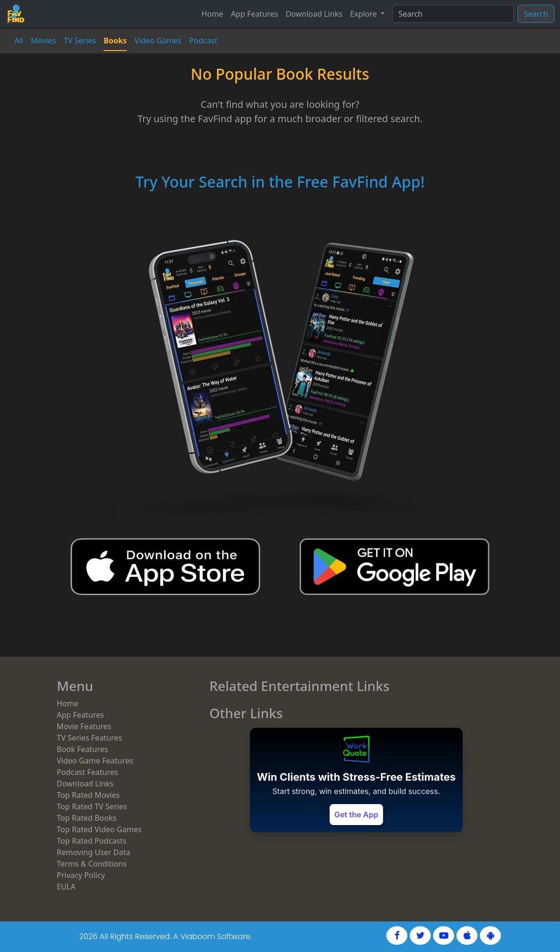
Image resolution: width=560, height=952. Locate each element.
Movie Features (84, 726)
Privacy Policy (81, 875)
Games (158, 41)
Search (536, 14)
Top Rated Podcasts (92, 841)
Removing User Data (93, 852)
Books (115, 41)
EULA (66, 887)
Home (212, 14)
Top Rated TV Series (92, 806)
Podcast (203, 41)
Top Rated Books (87, 818)
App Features (254, 14)
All (19, 41)
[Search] (453, 14)
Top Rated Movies (88, 795)
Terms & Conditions (92, 864)
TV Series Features (89, 738)
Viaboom (198, 936)
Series (80, 41)
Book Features (82, 749)
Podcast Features (87, 772)
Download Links (314, 14)
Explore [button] (364, 14)
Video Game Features (95, 761)
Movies (43, 41)
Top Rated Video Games (99, 829)
